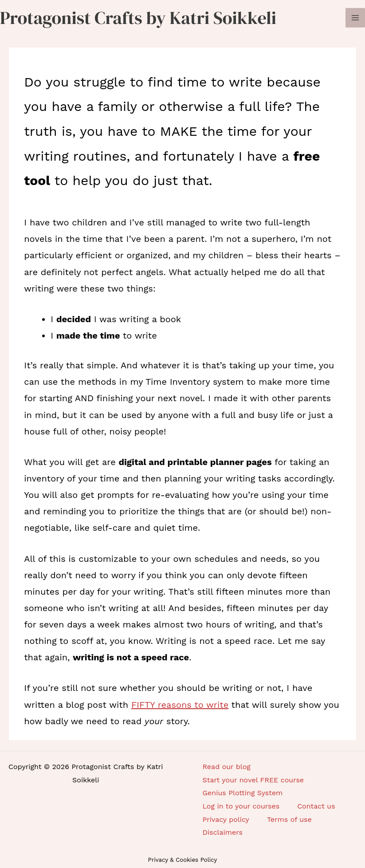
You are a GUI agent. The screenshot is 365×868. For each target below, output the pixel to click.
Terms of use (289, 819)
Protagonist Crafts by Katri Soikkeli (138, 18)
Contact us (316, 806)
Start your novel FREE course (253, 780)
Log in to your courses (241, 806)
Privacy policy (226, 819)
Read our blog (227, 767)
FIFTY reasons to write (180, 705)
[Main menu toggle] (355, 18)
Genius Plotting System (243, 793)
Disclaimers (223, 832)
